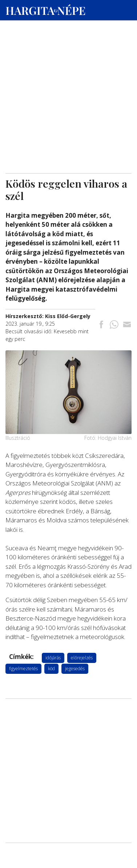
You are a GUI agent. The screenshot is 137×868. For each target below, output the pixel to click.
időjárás (53, 658)
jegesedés (75, 669)
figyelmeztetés (23, 669)
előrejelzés (82, 658)
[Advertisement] (68, 69)
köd (51, 669)
